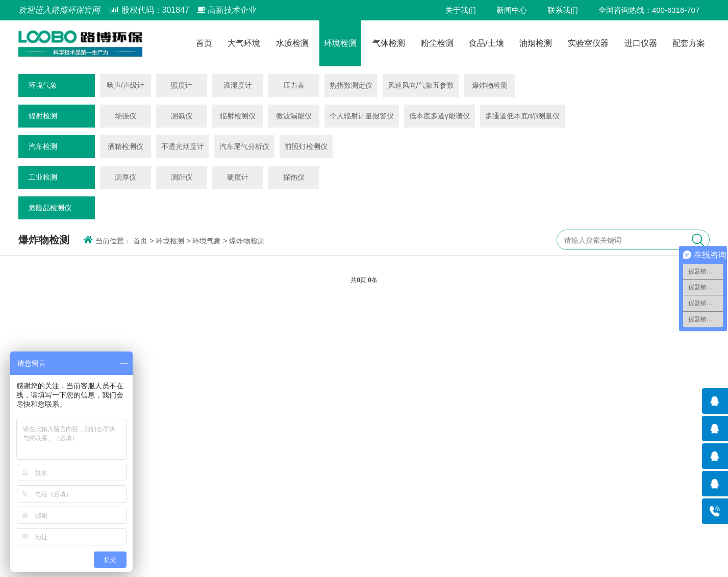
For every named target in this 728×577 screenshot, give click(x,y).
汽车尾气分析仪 (244, 146)
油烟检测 (536, 43)
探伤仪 (294, 177)
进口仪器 (641, 43)
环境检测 (340, 43)
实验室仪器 (588, 43)
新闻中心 (512, 10)
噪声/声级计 (125, 85)
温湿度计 (238, 85)
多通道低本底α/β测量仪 (522, 116)
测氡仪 (182, 116)
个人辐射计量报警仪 (362, 116)
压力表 (294, 85)
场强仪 (125, 116)
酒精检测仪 (125, 146)
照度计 (182, 85)
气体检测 (389, 43)
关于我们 (461, 10)
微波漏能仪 (294, 116)
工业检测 (43, 177)
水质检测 (292, 43)
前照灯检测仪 (306, 146)
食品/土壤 (486, 43)
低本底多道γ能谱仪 (440, 116)
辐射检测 (43, 116)
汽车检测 (43, 146)
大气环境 (244, 43)
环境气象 (43, 85)
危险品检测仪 (50, 208)
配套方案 (689, 43)
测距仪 (182, 177)
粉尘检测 (437, 43)
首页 (204, 43)
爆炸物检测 (490, 85)
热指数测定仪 (351, 85)
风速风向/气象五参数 (421, 85)
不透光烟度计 (183, 146)
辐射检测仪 (238, 116)
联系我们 (563, 10)
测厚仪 (125, 177)
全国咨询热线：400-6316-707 (649, 10)
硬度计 (238, 177)
